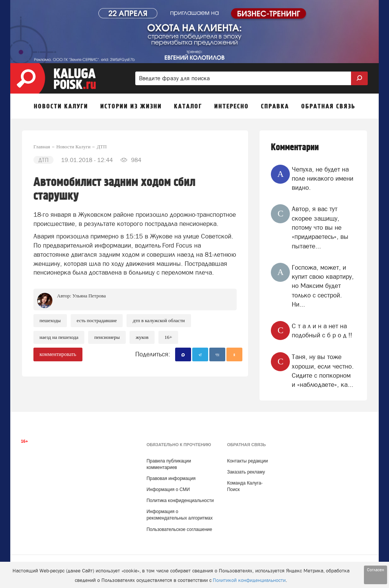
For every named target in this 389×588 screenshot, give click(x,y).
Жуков (142, 337)
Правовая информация (171, 478)
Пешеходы (50, 320)
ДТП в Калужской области (159, 320)
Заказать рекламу (246, 472)
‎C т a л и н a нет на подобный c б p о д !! (322, 331)
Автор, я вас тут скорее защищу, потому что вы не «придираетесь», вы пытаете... (320, 227)
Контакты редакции (247, 461)
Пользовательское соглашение (179, 529)
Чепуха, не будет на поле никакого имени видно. (323, 179)
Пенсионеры (107, 337)
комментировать (58, 354)
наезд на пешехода (59, 337)
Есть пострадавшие (97, 320)
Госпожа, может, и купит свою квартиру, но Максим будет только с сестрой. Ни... (323, 286)
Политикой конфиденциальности (249, 580)
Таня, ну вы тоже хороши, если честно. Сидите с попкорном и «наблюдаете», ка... (323, 371)
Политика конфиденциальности (180, 501)
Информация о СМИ (168, 489)
